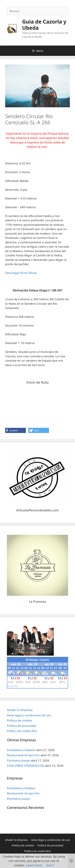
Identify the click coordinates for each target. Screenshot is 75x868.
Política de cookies (19, 720)
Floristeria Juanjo (18, 760)
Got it (50, 865)
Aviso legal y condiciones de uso (29, 715)
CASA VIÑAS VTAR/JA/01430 (26, 766)
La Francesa (37, 601)
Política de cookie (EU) (22, 731)
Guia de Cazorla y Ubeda (44, 25)
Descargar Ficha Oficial (21, 273)
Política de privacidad (21, 726)
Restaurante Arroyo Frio (23, 755)
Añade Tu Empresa (20, 710)
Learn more (34, 865)
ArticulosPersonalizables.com (37, 510)
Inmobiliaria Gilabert (21, 750)
